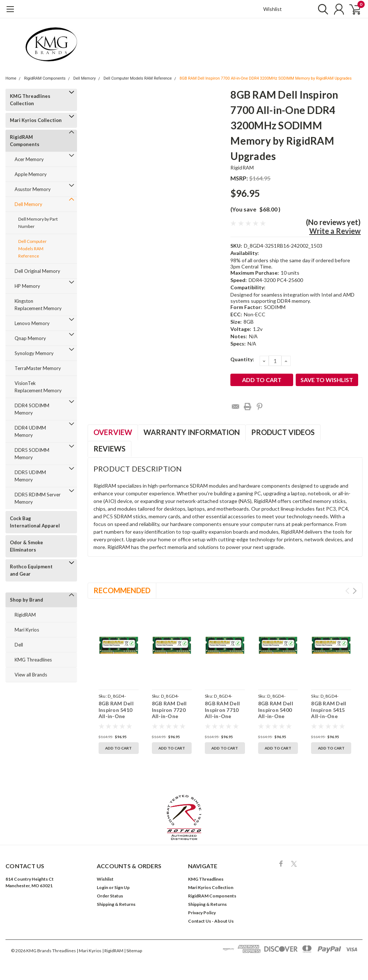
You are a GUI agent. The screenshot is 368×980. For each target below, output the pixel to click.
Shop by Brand (26, 600)
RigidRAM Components (45, 78)
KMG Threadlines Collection (30, 100)
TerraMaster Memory (38, 368)
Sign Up (122, 887)
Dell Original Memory (37, 271)
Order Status (110, 896)
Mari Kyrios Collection (36, 120)
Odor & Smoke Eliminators (26, 546)
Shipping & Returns (116, 904)
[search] (320, 9)
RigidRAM (25, 615)
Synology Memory (34, 353)
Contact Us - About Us (211, 921)
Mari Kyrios (27, 630)
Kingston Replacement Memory (38, 305)
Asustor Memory (33, 189)
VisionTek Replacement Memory (38, 387)
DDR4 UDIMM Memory (30, 431)
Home (11, 78)
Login (102, 887)
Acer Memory (29, 159)
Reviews (110, 449)
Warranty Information (192, 432)
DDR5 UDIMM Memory (30, 476)
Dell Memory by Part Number (38, 223)
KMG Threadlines (33, 660)
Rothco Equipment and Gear (31, 570)
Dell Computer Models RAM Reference (138, 78)
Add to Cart (118, 748)
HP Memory (27, 286)
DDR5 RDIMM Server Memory (38, 498)
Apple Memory (31, 174)
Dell (19, 645)
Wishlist (273, 9)
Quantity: (242, 359)
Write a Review (335, 231)
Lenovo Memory (32, 323)
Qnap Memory (30, 338)
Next (355, 591)
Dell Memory (85, 78)
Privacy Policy (202, 913)
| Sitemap (133, 951)
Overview (113, 432)
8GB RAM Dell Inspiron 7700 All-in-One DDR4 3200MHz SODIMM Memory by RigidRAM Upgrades (266, 78)
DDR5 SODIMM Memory (32, 454)
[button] (184, 817)
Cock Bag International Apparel (35, 522)
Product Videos (283, 432)
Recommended (122, 590)
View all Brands (31, 675)
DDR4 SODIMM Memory (32, 409)
